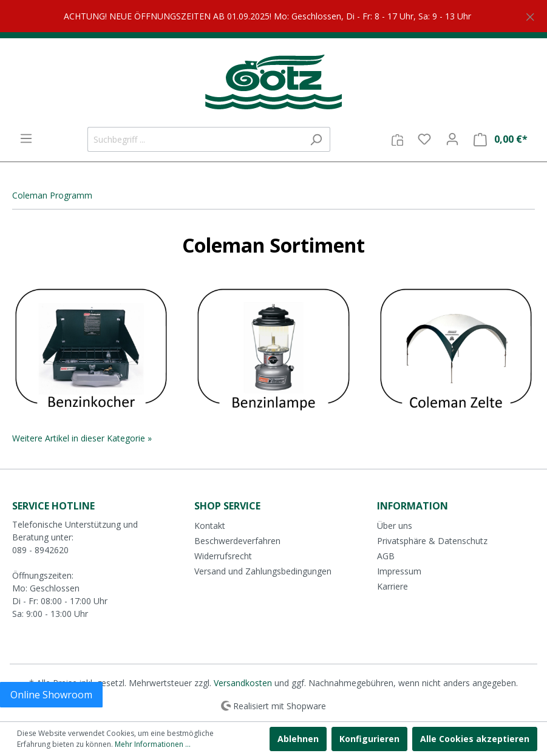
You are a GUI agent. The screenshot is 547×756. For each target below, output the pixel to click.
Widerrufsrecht (223, 556)
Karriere (392, 586)
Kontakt (210, 526)
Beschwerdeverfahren (237, 541)
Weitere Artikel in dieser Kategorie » (82, 438)
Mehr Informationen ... (153, 744)
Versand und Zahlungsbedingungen (263, 571)
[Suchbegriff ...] (195, 139)
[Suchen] (316, 139)
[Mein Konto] (452, 139)
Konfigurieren (369, 739)
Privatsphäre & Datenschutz (432, 541)
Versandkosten (243, 683)
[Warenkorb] (501, 139)
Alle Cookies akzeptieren (475, 739)
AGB (386, 556)
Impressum (399, 571)
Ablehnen (298, 739)
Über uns (395, 526)
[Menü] (26, 138)
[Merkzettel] (424, 139)
